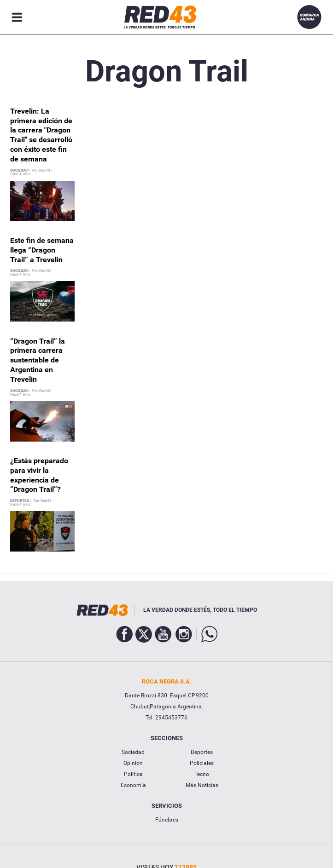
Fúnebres (167, 820)
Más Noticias (202, 785)
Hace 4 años (20, 174)
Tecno (202, 774)
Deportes (202, 752)
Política (133, 774)
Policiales (202, 763)
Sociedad (133, 752)
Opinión (133, 763)
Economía (133, 785)
